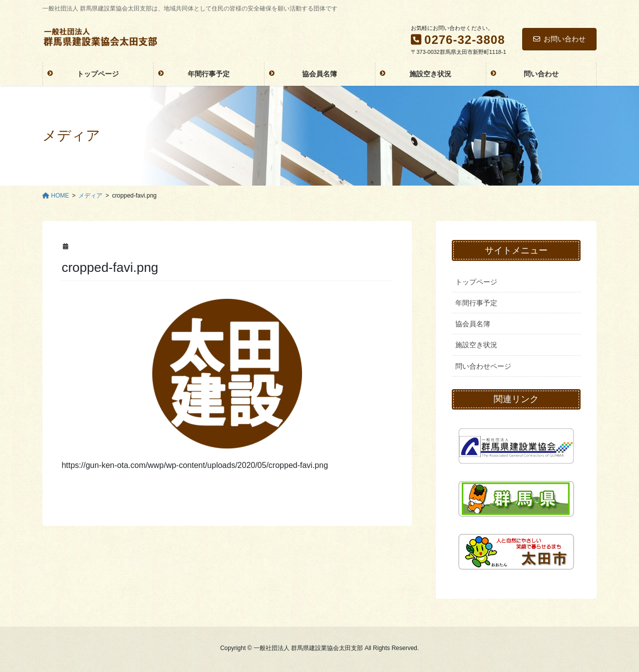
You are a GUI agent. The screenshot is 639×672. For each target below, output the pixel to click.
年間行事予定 (476, 303)
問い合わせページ (483, 366)
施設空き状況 (476, 345)
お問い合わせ (559, 39)
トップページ (476, 282)
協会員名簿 (473, 324)
